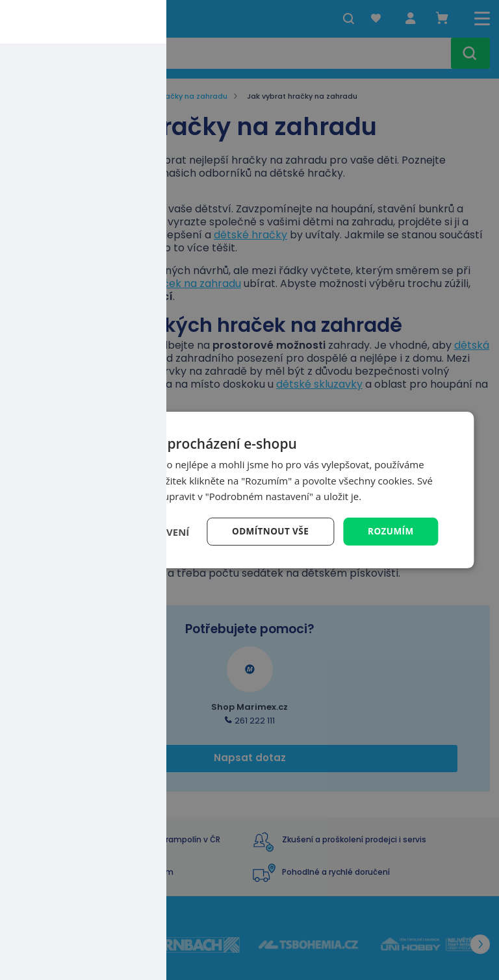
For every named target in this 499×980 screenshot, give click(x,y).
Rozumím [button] (390, 531)
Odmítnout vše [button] (268, 531)
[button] (125, 532)
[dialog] (249, 490)
